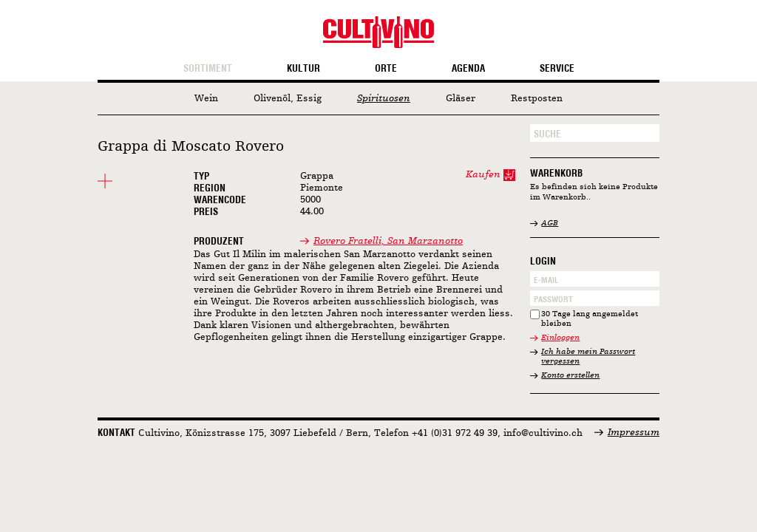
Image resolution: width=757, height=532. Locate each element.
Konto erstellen (570, 376)
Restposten (537, 99)
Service (557, 69)
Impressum (634, 433)
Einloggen (560, 338)
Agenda (468, 69)
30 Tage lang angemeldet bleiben (590, 320)
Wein (206, 99)
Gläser (461, 99)
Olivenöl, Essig (288, 99)
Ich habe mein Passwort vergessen (588, 357)
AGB (550, 224)
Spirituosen (384, 99)
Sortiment (208, 69)
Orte (386, 69)
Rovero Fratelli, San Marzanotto (388, 241)
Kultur (303, 69)
